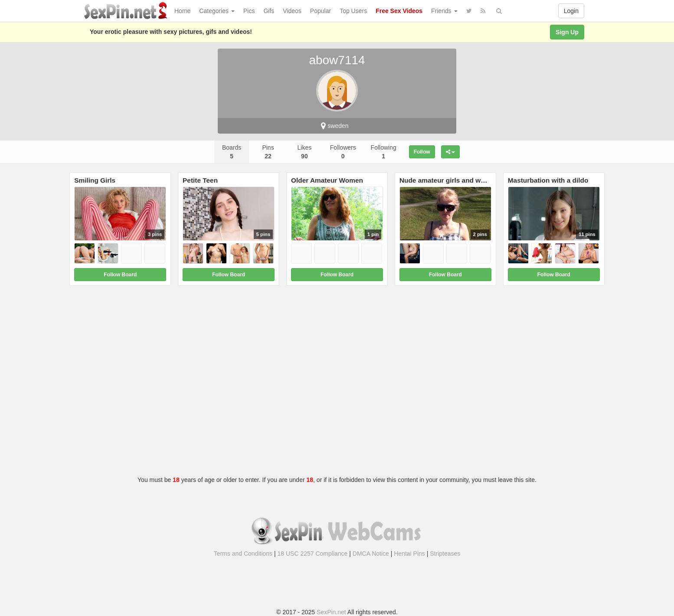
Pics (249, 11)
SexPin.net (331, 612)
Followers (343, 152)
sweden (335, 126)
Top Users (353, 11)
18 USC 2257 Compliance (313, 554)
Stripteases (445, 554)
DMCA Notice (371, 554)
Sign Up (567, 32)
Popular (321, 11)
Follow (422, 152)
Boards (232, 152)
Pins (268, 152)
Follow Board (120, 275)
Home (182, 11)
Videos (292, 11)
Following (384, 152)
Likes (305, 152)
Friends (444, 11)
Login (571, 11)
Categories (217, 11)
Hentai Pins (409, 554)
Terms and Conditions (243, 554)
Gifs (269, 11)
